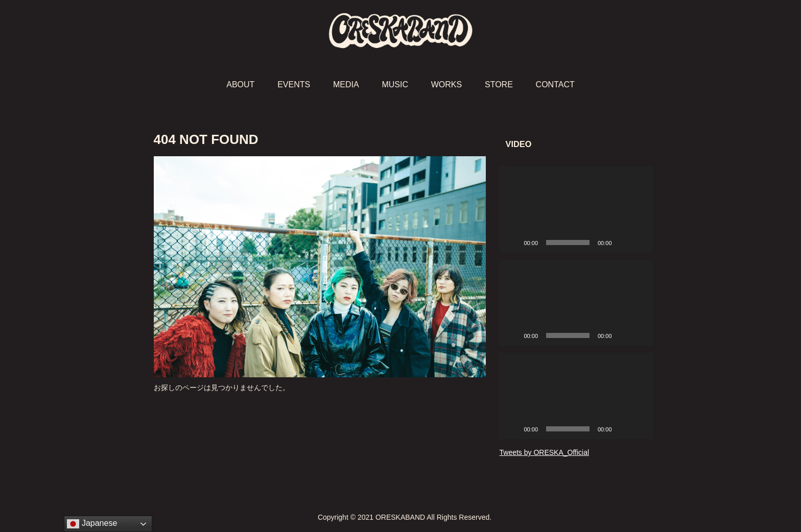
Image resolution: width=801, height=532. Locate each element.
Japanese (92, 524)
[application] (576, 210)
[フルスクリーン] (640, 243)
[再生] (513, 243)
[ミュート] (623, 243)
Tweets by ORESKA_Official (545, 452)
